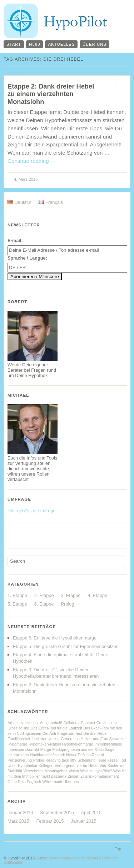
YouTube (35, 534)
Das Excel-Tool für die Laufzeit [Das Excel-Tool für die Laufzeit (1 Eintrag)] (56, 728)
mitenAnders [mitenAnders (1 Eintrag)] (18, 755)
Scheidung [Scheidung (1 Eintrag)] (86, 760)
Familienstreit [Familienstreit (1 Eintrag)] (19, 739)
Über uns (95, 44)
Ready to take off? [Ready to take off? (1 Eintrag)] (61, 760)
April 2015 (91, 812)
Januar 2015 (83, 821)
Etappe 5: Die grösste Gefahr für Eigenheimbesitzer (65, 646)
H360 (34, 44)
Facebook (12, 534)
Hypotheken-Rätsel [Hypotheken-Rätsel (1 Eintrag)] (45, 744)
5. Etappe (17, 604)
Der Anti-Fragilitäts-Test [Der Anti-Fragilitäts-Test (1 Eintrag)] (62, 733)
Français (51, 202)
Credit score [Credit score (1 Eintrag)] (107, 723)
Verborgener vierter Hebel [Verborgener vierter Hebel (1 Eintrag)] (76, 766)
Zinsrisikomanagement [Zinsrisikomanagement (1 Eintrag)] (100, 776)
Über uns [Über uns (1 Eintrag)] (71, 782)
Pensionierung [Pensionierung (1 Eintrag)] (20, 760)
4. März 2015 (26, 179)
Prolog (68, 604)
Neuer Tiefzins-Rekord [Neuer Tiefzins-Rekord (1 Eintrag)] (85, 755)
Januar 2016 (20, 812)
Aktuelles (61, 44)
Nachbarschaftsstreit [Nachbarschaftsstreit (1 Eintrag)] (47, 755)
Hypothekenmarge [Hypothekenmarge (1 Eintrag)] (78, 744)
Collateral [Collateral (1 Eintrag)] (71, 723)
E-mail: (15, 240)
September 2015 (57, 812)
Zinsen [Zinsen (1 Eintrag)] (74, 776)
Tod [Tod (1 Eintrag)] (123, 760)
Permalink (109, 84)
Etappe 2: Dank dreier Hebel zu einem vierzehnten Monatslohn (51, 94)
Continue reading (32, 161)
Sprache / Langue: (27, 258)
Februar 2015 (50, 821)
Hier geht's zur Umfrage (32, 511)
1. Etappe (17, 595)
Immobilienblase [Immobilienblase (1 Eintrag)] (108, 744)
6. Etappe (44, 604)
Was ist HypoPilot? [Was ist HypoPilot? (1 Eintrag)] (96, 771)
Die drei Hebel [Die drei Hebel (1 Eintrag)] (95, 733)
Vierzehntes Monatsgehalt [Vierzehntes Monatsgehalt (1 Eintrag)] (45, 771)
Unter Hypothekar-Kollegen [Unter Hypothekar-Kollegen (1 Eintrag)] (31, 766)
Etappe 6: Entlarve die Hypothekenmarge (55, 638)
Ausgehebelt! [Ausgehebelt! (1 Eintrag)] (51, 723)
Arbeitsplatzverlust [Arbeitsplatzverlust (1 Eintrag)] (23, 723)
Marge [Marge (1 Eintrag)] (46, 749)
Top (118, 849)
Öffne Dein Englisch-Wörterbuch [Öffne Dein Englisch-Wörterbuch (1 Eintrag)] (35, 782)
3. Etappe (71, 595)
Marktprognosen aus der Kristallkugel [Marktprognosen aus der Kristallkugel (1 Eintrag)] (84, 749)
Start (14, 44)
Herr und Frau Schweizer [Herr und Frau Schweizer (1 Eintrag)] (105, 739)
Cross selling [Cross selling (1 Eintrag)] (18, 728)
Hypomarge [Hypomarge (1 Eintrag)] (17, 744)
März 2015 (18, 821)
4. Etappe (97, 595)
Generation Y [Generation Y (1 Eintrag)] (72, 739)
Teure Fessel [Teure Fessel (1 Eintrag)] (108, 760)
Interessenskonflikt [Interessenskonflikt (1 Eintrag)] (23, 749)
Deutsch (19, 202)
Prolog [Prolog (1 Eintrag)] (39, 760)
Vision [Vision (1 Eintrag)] (74, 771)
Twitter (23, 534)
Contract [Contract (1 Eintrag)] (88, 723)
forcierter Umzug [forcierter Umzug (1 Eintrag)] (46, 739)
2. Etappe (44, 595)
